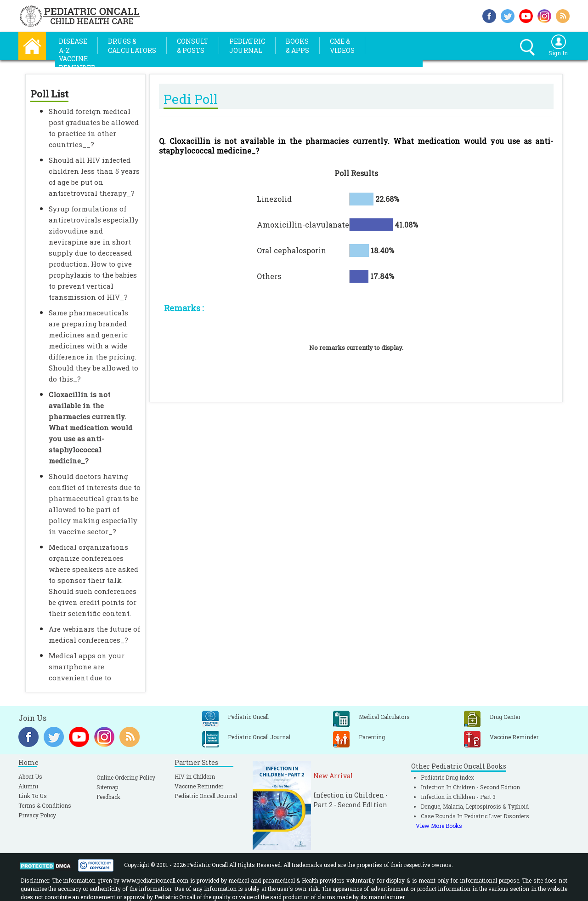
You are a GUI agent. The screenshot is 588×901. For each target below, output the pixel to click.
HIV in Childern (195, 776)
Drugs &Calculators (132, 46)
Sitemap (107, 787)
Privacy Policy (37, 815)
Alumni (28, 786)
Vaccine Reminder (199, 786)
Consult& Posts (193, 46)
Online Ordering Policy (126, 777)
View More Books (439, 826)
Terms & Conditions (45, 805)
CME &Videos (342, 46)
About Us (30, 776)
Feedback (108, 797)
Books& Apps (297, 46)
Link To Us (33, 796)
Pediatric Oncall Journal (206, 796)
